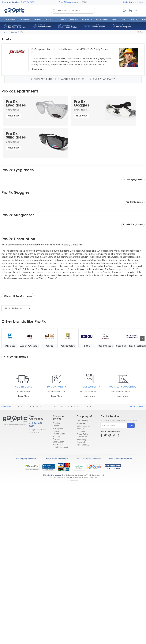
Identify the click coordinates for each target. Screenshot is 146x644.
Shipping (56, 423)
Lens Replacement (60, 447)
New (115, 20)
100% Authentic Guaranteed (89, 459)
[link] (49, 467)
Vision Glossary (83, 445)
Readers (74, 20)
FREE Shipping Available (26, 459)
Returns (56, 426)
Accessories (102, 20)
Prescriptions (58, 428)
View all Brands (16, 357)
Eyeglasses (9, 20)
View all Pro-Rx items (18, 297)
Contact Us (81, 431)
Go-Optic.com (54, 475)
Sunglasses (25, 20)
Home (5, 32)
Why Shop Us (58, 445)
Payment (56, 439)
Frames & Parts (59, 434)
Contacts (87, 20)
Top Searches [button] (73, 481)
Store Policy (81, 440)
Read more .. (39, 69)
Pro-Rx (23, 32)
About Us (80, 429)
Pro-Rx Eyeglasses (133, 180)
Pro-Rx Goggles (134, 202)
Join (131, 426)
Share (141, 32)
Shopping (57, 437)
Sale (123, 20)
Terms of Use (82, 437)
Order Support (59, 442)
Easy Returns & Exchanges (57, 459)
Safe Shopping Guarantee (120, 459)
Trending (134, 20)
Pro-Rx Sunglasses (133, 225)
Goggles (61, 20)
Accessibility (81, 442)
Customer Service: (11, 2)
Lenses (38, 20)
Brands (49, 20)
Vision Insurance (83, 426)
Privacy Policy (82, 434)
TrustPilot (79, 467)
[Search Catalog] (54, 11)
